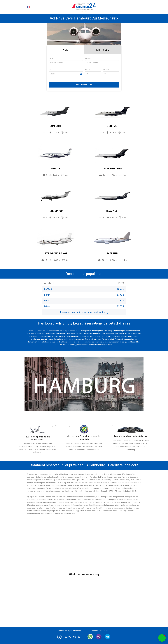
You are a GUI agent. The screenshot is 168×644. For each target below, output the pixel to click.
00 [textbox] (105, 74)
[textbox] (66, 63)
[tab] (65, 49)
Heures (88, 70)
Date (51, 70)
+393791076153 (72, 637)
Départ (52, 59)
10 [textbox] (87, 74)
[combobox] (66, 63)
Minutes (106, 70)
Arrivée (88, 59)
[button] (162, 638)
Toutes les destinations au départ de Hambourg (84, 312)
